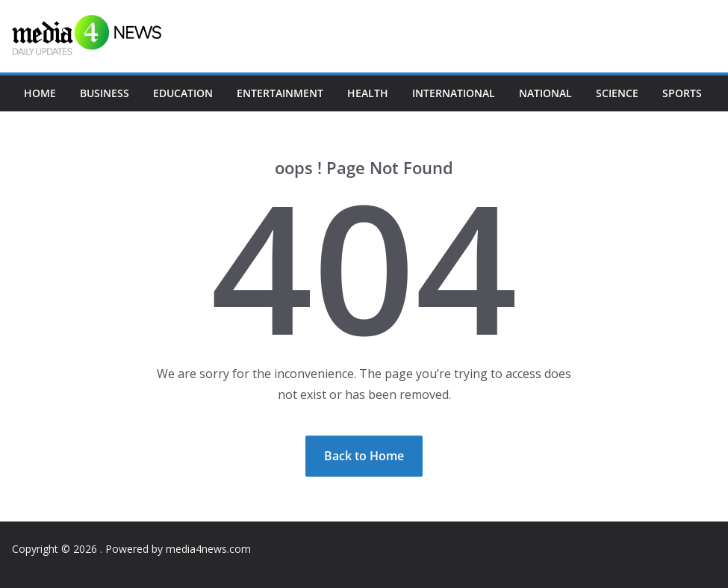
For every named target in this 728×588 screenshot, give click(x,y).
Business (105, 93)
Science (617, 93)
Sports (682, 93)
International (454, 93)
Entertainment (280, 93)
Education (183, 93)
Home (40, 93)
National (545, 93)
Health (368, 93)
